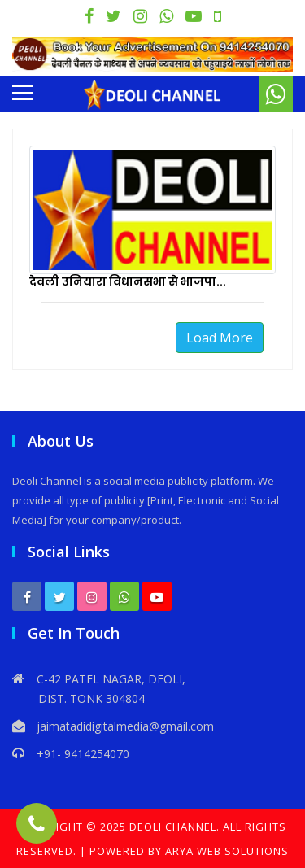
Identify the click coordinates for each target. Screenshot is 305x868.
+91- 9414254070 (83, 754)
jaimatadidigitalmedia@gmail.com (125, 726)
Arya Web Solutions (227, 851)
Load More (220, 338)
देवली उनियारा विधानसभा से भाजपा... (128, 281)
